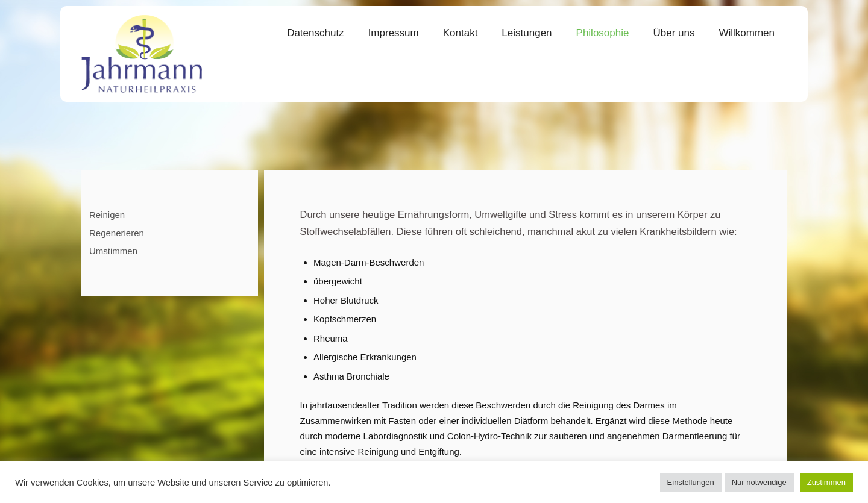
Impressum (394, 33)
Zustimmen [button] (826, 482)
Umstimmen (113, 251)
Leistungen (527, 33)
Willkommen (747, 33)
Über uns (674, 33)
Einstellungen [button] (691, 482)
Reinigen (107, 215)
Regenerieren (117, 233)
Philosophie (603, 33)
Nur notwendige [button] (759, 482)
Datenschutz (316, 33)
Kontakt (461, 33)
